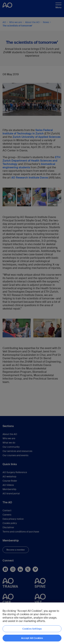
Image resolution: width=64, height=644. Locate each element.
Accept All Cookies (32, 638)
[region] (32, 623)
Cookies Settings (32, 629)
